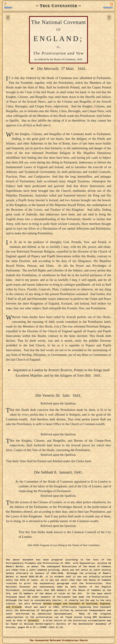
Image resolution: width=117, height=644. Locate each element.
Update (8, 8)
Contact (108, 8)
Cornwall (33, 621)
